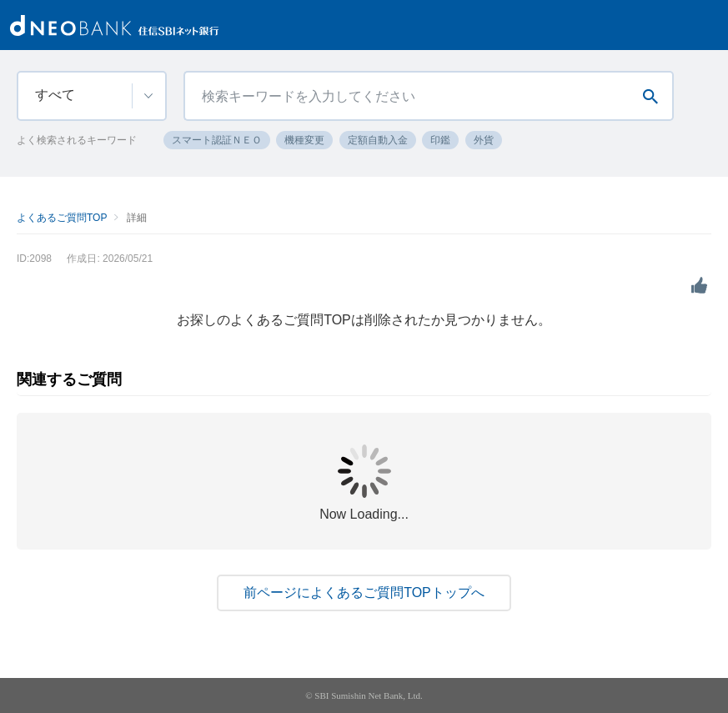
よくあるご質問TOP (62, 218)
